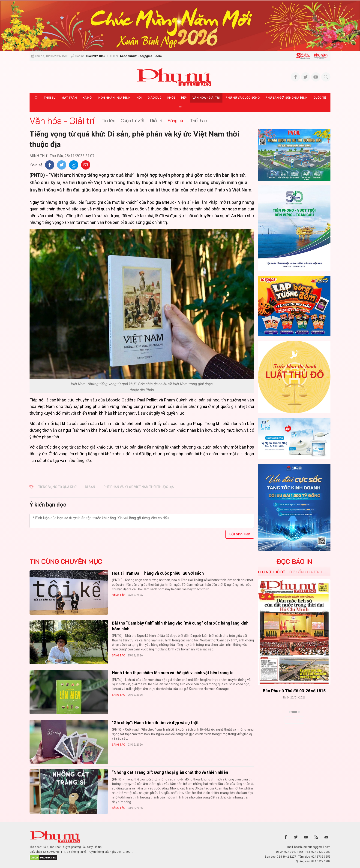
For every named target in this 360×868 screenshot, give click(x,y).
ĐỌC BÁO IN (294, 561)
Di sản (90, 487)
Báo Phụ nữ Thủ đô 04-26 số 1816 (294, 691)
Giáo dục (154, 98)
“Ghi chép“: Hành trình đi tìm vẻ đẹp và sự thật (155, 723)
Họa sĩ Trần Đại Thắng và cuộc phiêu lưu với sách (158, 573)
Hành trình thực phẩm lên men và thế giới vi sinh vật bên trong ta (173, 673)
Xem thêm (294, 720)
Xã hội (88, 98)
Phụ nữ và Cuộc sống (243, 98)
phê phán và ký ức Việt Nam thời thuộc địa (139, 487)
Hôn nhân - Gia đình (114, 98)
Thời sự (50, 98)
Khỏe (171, 98)
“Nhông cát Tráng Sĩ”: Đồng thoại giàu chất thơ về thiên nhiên (170, 772)
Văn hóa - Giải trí (206, 98)
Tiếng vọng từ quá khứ (57, 487)
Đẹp (184, 98)
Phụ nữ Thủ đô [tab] (272, 572)
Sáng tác (118, 595)
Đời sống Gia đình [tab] (306, 572)
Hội (139, 98)
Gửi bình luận (240, 534)
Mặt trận (69, 98)
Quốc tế (320, 98)
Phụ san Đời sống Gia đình (286, 98)
